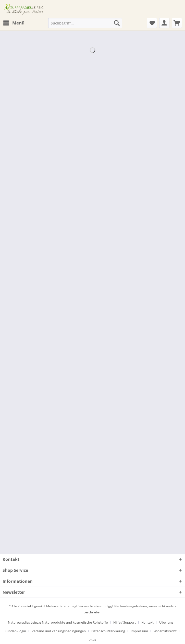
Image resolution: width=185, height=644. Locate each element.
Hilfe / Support (125, 622)
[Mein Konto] (164, 23)
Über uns (166, 622)
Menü (14, 22)
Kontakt (147, 622)
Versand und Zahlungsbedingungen (59, 631)
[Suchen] (117, 23)
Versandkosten (90, 606)
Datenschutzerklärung (108, 631)
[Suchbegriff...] (85, 23)
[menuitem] (14, 23)
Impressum (139, 631)
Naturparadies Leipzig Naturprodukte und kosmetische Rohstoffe (58, 622)
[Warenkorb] (177, 23)
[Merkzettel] (152, 23)
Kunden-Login (15, 631)
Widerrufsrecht (165, 631)
